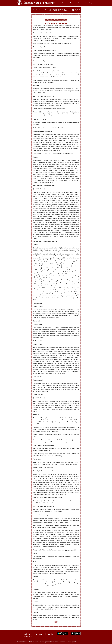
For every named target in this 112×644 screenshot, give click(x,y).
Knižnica (55, 3)
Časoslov (38, 3)
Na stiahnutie (82, 3)
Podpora (91, 3)
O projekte (73, 3)
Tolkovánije (64, 3)
